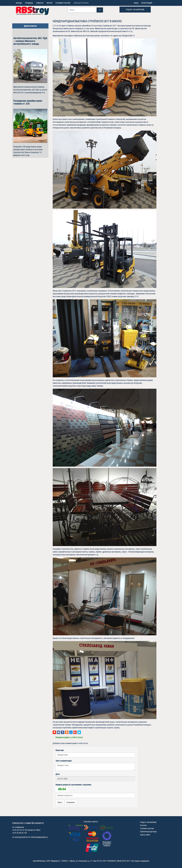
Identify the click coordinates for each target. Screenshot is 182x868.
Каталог (143, 825)
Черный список (81, 3)
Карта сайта (145, 835)
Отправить (71, 802)
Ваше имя (60, 750)
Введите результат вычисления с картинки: (73, 785)
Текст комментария (64, 761)
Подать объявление (135, 9)
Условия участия (147, 828)
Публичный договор (148, 831)
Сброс (60, 802)
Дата (58, 774)
